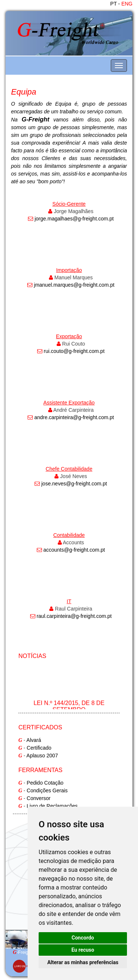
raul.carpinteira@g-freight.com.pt (74, 616)
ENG (127, 4)
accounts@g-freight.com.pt (74, 550)
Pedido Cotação (45, 783)
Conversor (39, 798)
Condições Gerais (47, 790)
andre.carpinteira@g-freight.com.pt (74, 417)
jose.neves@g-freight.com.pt (74, 484)
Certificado (39, 748)
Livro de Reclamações (52, 806)
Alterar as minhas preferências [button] (83, 962)
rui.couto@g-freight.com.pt (74, 351)
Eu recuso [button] (83, 950)
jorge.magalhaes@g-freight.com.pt (74, 219)
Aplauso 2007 (42, 756)
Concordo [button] (83, 938)
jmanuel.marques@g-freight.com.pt (74, 285)
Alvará (34, 740)
